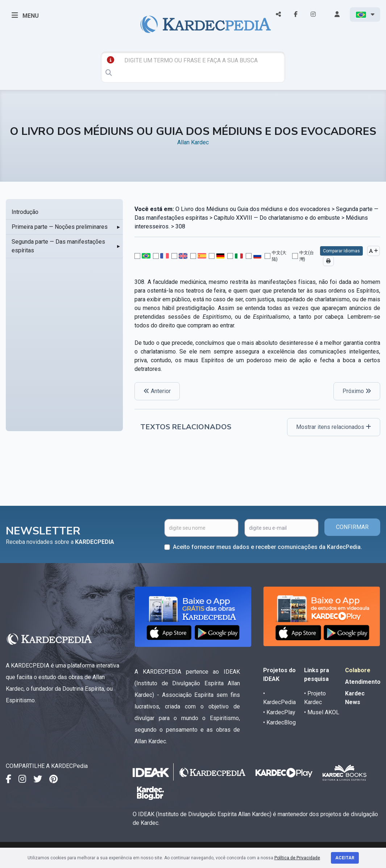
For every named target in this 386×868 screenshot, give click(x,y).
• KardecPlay (279, 712)
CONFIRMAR (352, 527)
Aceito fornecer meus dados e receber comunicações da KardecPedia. (267, 547)
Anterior (157, 391)
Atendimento (363, 682)
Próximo (357, 391)
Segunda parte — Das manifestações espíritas (58, 246)
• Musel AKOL (322, 712)
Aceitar (345, 858)
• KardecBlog (279, 722)
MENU (25, 15)
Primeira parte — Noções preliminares (60, 227)
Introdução (25, 212)
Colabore (358, 670)
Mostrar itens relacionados (334, 427)
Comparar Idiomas (341, 251)
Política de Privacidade (297, 858)
